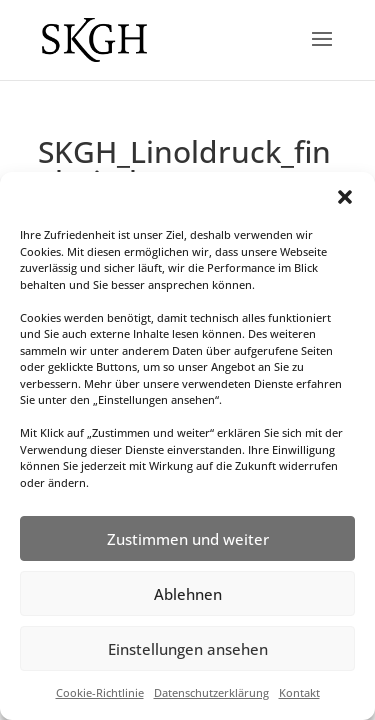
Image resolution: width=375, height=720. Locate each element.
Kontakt (299, 692)
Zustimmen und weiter (188, 539)
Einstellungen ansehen (188, 649)
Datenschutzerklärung (211, 692)
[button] (345, 197)
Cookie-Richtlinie (100, 692)
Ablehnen (188, 594)
